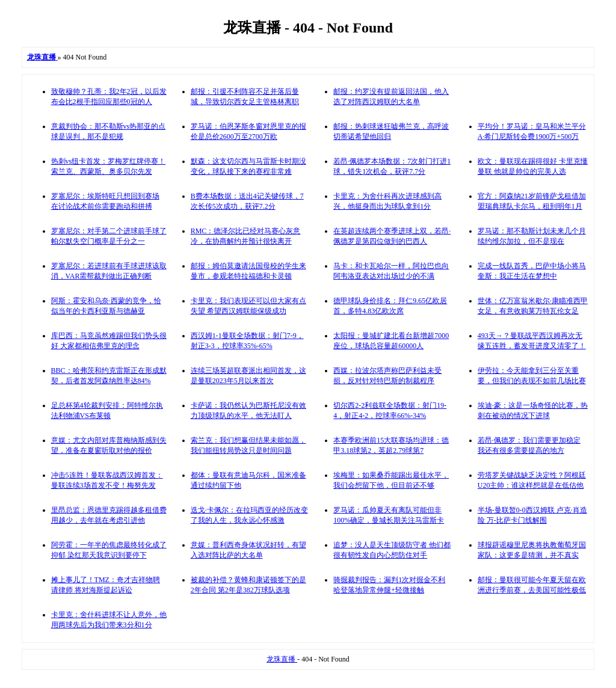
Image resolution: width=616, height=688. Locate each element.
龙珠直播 (282, 659)
